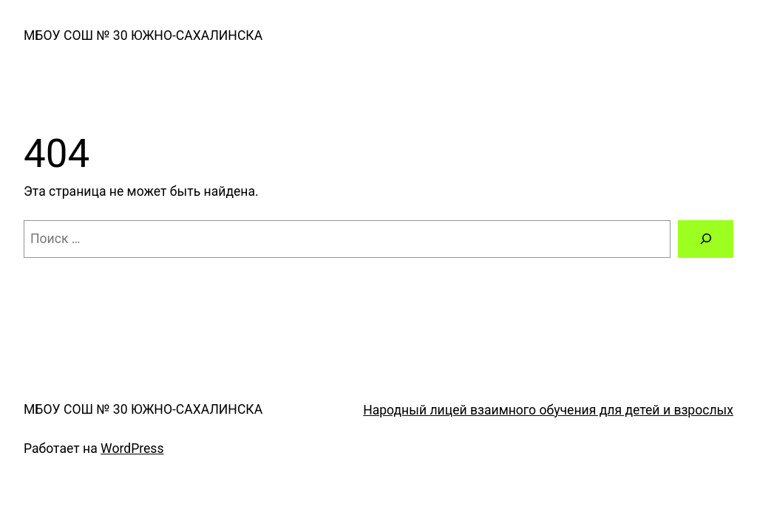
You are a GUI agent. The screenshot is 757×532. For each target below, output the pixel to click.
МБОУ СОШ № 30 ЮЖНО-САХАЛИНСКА (143, 35)
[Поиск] (706, 239)
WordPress (132, 449)
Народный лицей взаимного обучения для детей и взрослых (548, 410)
